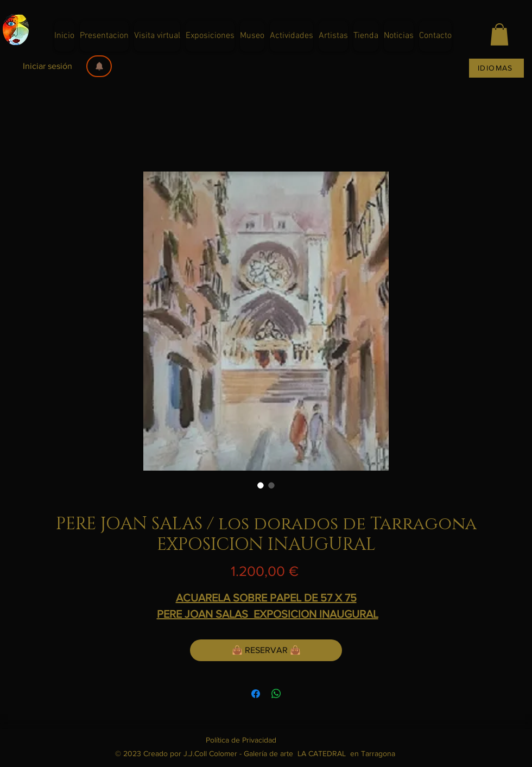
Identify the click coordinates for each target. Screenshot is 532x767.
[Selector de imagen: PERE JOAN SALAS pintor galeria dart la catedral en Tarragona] (261, 485)
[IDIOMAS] (496, 68)
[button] (99, 66)
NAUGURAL (350, 614)
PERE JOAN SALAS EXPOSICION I (239, 614)
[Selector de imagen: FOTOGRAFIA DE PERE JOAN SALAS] (271, 485)
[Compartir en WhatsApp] (276, 694)
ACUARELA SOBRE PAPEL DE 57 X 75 (266, 598)
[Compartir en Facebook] (256, 694)
